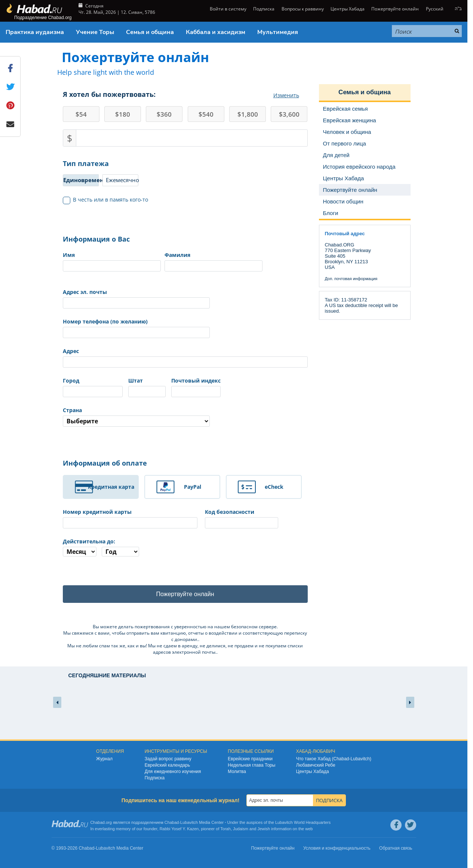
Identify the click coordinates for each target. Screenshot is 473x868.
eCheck (274, 487)
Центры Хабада (348, 9)
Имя (69, 255)
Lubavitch (189, 823)
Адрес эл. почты (85, 292)
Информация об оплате (105, 463)
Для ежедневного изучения (173, 772)
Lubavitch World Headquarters (303, 823)
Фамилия (177, 255)
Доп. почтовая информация (351, 279)
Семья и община (150, 32)
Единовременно (81, 180)
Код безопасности (230, 512)
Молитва (237, 772)
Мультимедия (278, 32)
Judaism (241, 829)
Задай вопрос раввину (168, 759)
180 (123, 114)
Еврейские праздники (250, 759)
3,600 (289, 114)
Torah (225, 829)
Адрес (71, 351)
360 (164, 114)
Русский (435, 9)
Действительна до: (89, 541)
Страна (72, 410)
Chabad (172, 823)
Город (71, 381)
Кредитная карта (111, 487)
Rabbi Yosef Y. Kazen (179, 829)
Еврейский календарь (168, 766)
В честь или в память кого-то (106, 200)
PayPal (193, 487)
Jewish (264, 829)
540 (206, 114)
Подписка (264, 9)
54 (81, 114)
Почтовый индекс (196, 381)
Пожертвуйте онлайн (395, 9)
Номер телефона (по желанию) (105, 321)
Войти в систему (228, 9)
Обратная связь (396, 849)
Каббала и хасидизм (216, 32)
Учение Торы (95, 32)
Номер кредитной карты (97, 512)
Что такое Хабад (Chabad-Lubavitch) (334, 759)
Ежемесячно (122, 180)
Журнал (104, 759)
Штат (136, 381)
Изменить (286, 95)
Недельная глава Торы (251, 766)
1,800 (248, 114)
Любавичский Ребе (316, 766)
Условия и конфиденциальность (337, 849)
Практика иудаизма (35, 32)
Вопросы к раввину (303, 9)
